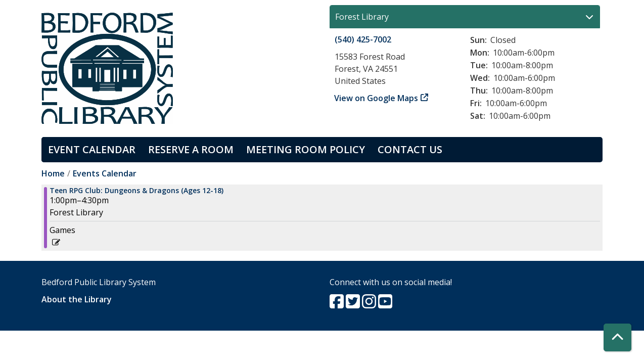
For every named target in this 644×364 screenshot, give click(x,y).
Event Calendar (92, 149)
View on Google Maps (376, 98)
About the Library (77, 299)
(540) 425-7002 (363, 39)
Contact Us (410, 149)
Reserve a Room (191, 149)
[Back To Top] (617, 337)
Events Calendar (105, 173)
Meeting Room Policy (306, 149)
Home (53, 173)
